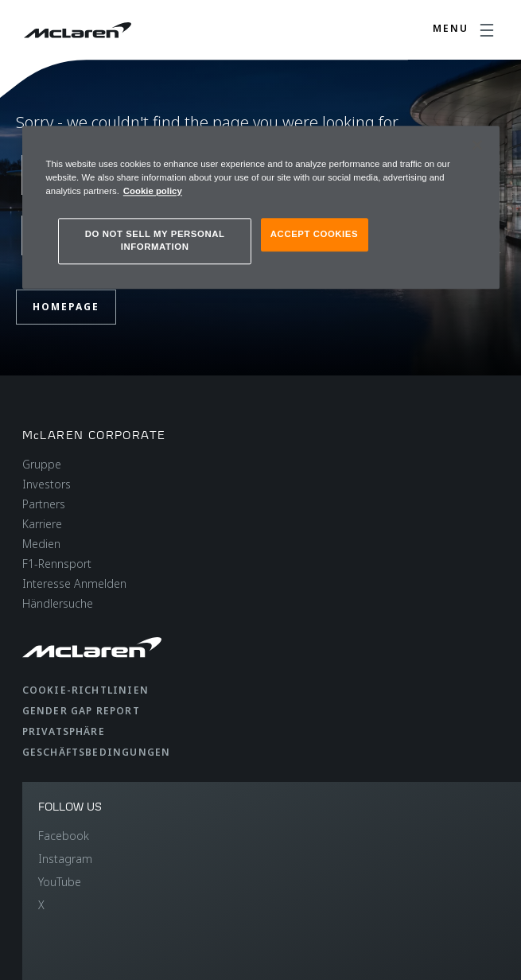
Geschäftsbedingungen (97, 752)
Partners (44, 504)
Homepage (66, 307)
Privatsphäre (64, 731)
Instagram (65, 859)
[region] (261, 207)
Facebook (64, 836)
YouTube (60, 882)
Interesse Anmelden (74, 583)
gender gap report (81, 711)
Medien (41, 544)
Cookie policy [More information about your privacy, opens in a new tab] (153, 191)
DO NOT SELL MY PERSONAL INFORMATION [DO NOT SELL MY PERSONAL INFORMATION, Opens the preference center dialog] (155, 240)
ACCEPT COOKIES (314, 234)
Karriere (42, 524)
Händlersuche (58, 603)
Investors (47, 484)
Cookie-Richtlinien (86, 690)
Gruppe (42, 464)
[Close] (477, 145)
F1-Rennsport (57, 564)
